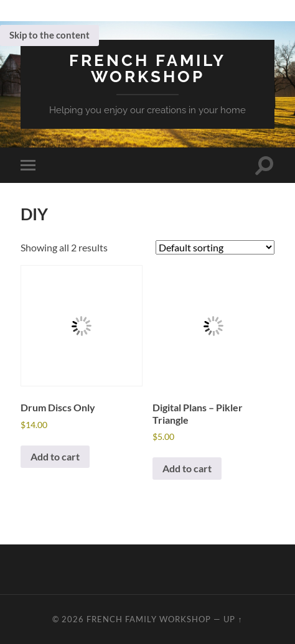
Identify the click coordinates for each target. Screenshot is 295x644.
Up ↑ (233, 619)
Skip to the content (49, 35)
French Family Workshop (147, 68)
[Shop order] (215, 247)
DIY (34, 214)
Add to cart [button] (55, 456)
